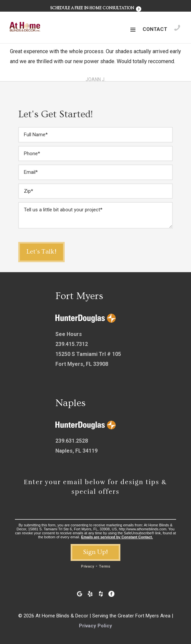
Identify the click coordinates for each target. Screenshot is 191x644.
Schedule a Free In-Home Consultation (96, 8)
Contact (155, 29)
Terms (105, 566)
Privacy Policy (95, 626)
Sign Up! (95, 552)
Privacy (88, 566)
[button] (133, 30)
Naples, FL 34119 (76, 451)
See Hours (69, 334)
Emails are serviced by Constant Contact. (117, 537)
